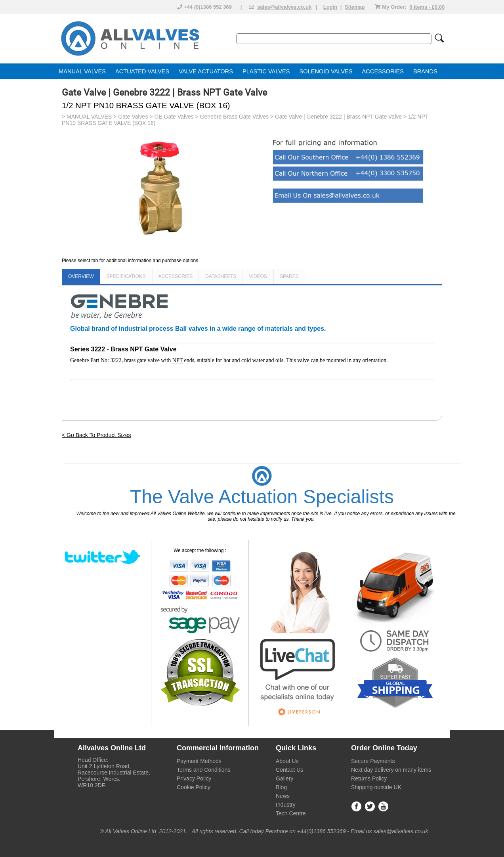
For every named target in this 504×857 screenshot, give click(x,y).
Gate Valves (133, 117)
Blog (281, 787)
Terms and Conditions (203, 770)
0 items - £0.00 (427, 7)
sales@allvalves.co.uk (284, 7)
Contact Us (289, 770)
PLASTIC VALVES (266, 71)
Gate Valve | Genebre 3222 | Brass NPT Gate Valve (338, 117)
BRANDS (425, 71)
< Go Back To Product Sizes (96, 435)
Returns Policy (369, 778)
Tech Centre (291, 813)
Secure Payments (373, 761)
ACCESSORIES (383, 71)
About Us (287, 761)
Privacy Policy (194, 778)
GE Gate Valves (174, 117)
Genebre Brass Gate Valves (234, 117)
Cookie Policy (194, 787)
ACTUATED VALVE (140, 71)
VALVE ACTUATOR (204, 71)
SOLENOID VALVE (324, 71)
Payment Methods (199, 761)
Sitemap (355, 7)
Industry (286, 805)
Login (330, 7)
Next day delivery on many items (391, 770)
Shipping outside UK (376, 787)
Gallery (284, 778)
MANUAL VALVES (82, 71)
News (283, 796)
